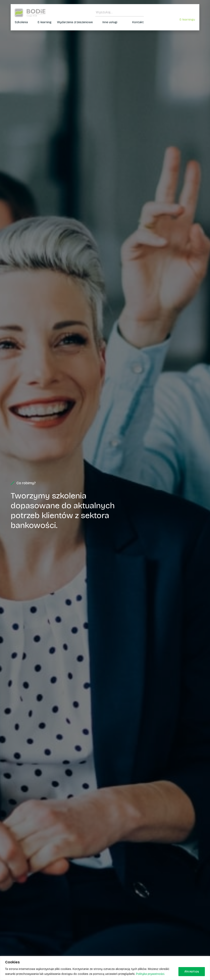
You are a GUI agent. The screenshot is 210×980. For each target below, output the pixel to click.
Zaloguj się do (185, 17)
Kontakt (138, 22)
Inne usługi (110, 22)
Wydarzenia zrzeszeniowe (75, 22)
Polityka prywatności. (150, 974)
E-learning (45, 22)
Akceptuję (192, 971)
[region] (105, 968)
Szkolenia (21, 22)
